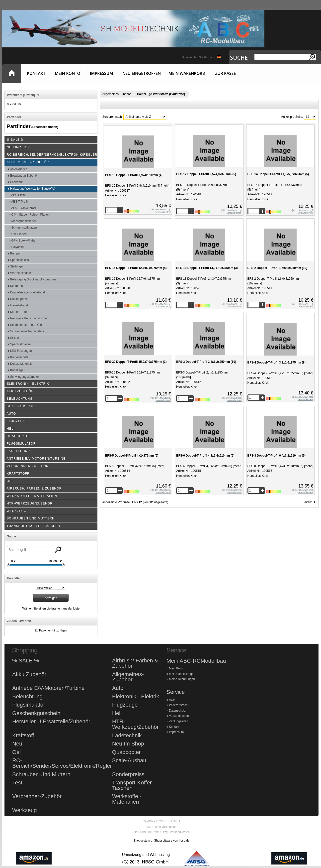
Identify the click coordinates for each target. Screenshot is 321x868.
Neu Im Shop (128, 744)
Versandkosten (179, 716)
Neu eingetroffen (142, 73)
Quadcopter (126, 752)
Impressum (102, 73)
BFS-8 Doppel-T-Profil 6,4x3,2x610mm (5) (277, 456)
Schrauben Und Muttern (41, 774)
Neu (17, 744)
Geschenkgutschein (36, 713)
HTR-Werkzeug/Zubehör (135, 724)
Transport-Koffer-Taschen (133, 785)
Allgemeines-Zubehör (117, 94)
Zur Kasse (226, 73)
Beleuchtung (27, 697)
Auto (118, 688)
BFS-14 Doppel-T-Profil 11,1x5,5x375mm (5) (278, 174)
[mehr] (165, 186)
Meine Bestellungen (182, 674)
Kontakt (36, 73)
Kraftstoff (23, 736)
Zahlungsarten (179, 721)
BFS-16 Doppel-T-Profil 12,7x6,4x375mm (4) (136, 268)
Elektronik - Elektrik (136, 697)
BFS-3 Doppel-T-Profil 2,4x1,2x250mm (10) (206, 362)
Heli (117, 713)
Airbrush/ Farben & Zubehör (135, 663)
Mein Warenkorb (187, 73)
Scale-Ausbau (129, 760)
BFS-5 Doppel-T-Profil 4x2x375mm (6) (132, 456)
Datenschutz (177, 711)
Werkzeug (25, 810)
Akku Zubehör (29, 674)
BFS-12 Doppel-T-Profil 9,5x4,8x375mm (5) (206, 174)
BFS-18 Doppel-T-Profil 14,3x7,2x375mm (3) (207, 268)
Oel (16, 752)
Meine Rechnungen (182, 679)
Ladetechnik (127, 736)
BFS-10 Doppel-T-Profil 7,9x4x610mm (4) (134, 175)
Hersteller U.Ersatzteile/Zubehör (51, 722)
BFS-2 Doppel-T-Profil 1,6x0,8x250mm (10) (277, 268)
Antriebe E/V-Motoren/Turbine (48, 688)
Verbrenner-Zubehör (37, 796)
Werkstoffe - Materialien (127, 799)
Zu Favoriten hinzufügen (51, 630)
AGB (172, 700)
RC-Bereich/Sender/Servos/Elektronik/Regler (62, 763)
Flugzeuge (125, 705)
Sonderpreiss (128, 774)
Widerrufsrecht (179, 705)
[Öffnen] (29, 95)
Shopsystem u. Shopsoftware (153, 841)
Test (17, 783)
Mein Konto (68, 73)
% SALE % (26, 661)
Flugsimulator (29, 705)
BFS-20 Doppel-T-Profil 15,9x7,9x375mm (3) (136, 362)
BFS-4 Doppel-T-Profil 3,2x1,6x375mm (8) (277, 363)
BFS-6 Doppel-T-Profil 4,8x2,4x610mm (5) (205, 456)
